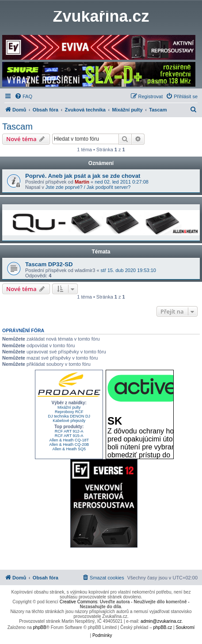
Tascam (17, 126)
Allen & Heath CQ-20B (69, 445)
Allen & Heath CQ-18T (69, 440)
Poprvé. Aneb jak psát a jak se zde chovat (83, 176)
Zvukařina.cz (101, 16)
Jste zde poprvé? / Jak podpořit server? (88, 187)
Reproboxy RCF (69, 412)
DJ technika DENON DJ (69, 416)
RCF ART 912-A (69, 431)
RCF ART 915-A (69, 436)
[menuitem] (23, 96)
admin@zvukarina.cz (161, 621)
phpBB (40, 627)
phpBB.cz (162, 627)
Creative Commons (79, 602)
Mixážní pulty (69, 407)
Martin (82, 182)
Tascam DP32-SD (49, 264)
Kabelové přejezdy (69, 421)
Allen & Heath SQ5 (69, 449)
